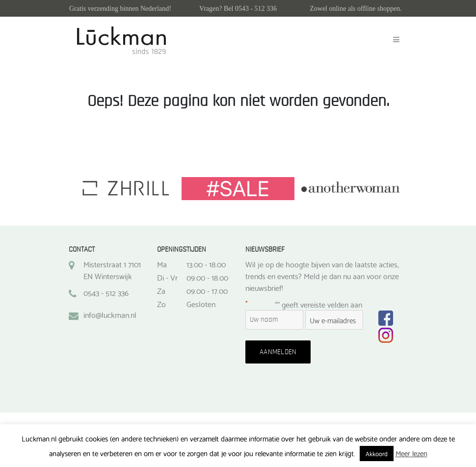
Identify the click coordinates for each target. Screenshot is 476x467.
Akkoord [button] (377, 453)
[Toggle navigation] (396, 40)
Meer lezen (411, 453)
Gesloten (201, 304)
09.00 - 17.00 (207, 290)
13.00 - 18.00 (206, 264)
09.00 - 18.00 (207, 277)
